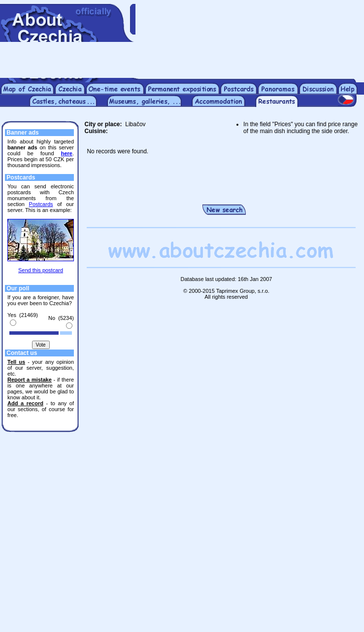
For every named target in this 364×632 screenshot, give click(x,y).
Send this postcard (41, 270)
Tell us (16, 362)
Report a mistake (30, 380)
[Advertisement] (250, 41)
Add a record (25, 403)
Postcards (41, 204)
